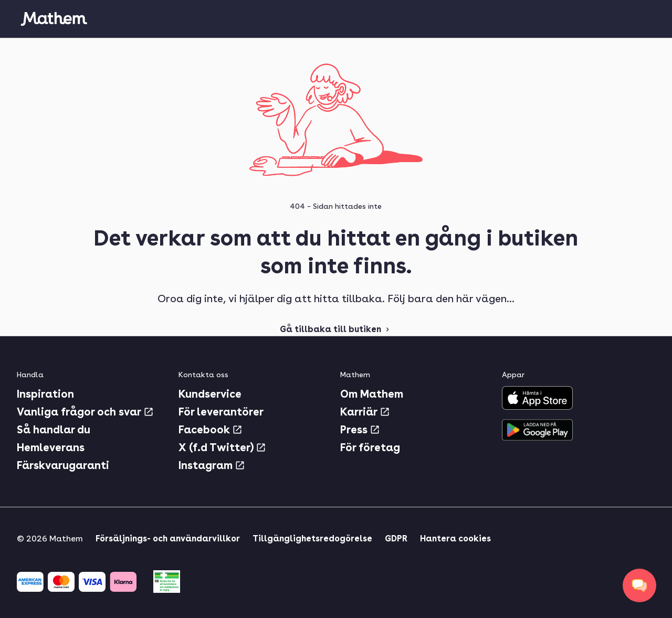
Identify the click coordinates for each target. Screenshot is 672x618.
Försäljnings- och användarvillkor (168, 539)
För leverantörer (221, 412)
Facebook (211, 430)
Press (360, 430)
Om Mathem (372, 394)
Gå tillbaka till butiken (336, 329)
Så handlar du (54, 430)
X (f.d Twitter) (222, 447)
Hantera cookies (455, 539)
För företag (370, 447)
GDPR (396, 539)
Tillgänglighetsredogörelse (312, 539)
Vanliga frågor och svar (85, 412)
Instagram (212, 465)
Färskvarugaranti (63, 465)
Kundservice (210, 394)
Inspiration (45, 394)
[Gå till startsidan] (54, 19)
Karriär (365, 412)
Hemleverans (51, 447)
